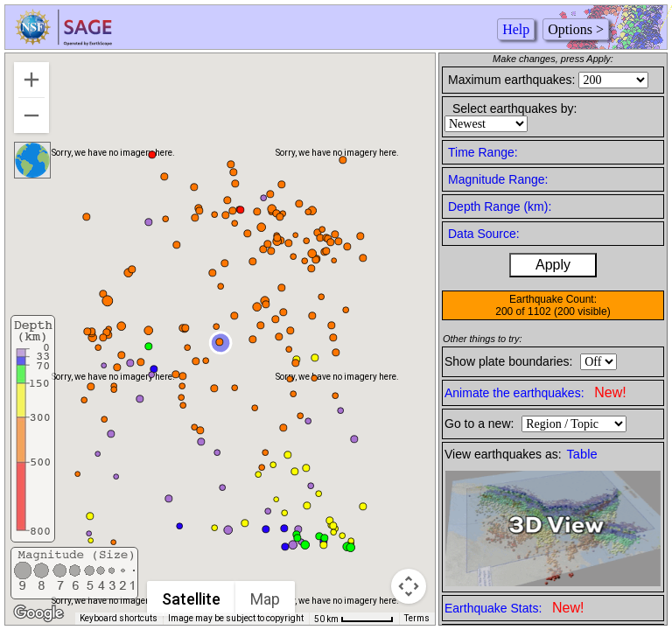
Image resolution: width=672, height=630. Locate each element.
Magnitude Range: (498, 179)
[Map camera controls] (409, 586)
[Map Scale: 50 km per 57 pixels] (354, 619)
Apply (553, 265)
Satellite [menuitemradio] (191, 599)
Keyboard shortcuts (119, 618)
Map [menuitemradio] (265, 599)
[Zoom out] (31, 115)
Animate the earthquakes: (535, 392)
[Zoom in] (31, 80)
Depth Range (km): (500, 206)
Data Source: (484, 234)
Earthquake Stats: (514, 608)
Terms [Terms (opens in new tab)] (417, 618)
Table (582, 454)
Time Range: (483, 152)
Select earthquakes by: (514, 108)
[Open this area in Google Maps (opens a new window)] (38, 613)
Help (516, 29)
